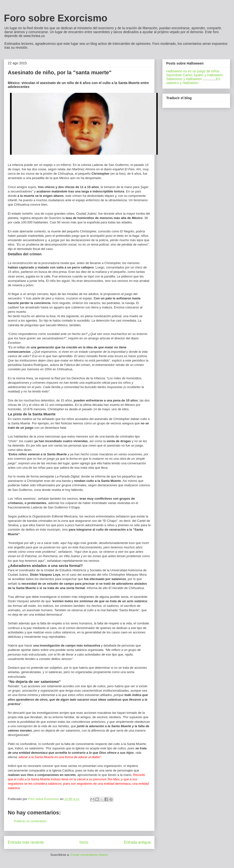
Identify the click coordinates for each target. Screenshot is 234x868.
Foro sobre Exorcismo (56, 18)
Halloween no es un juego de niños (193, 71)
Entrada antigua (137, 842)
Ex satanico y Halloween (193, 81)
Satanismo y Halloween (184, 79)
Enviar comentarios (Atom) (89, 855)
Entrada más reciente (26, 842)
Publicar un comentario (30, 821)
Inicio (84, 842)
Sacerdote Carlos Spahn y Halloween (195, 75)
